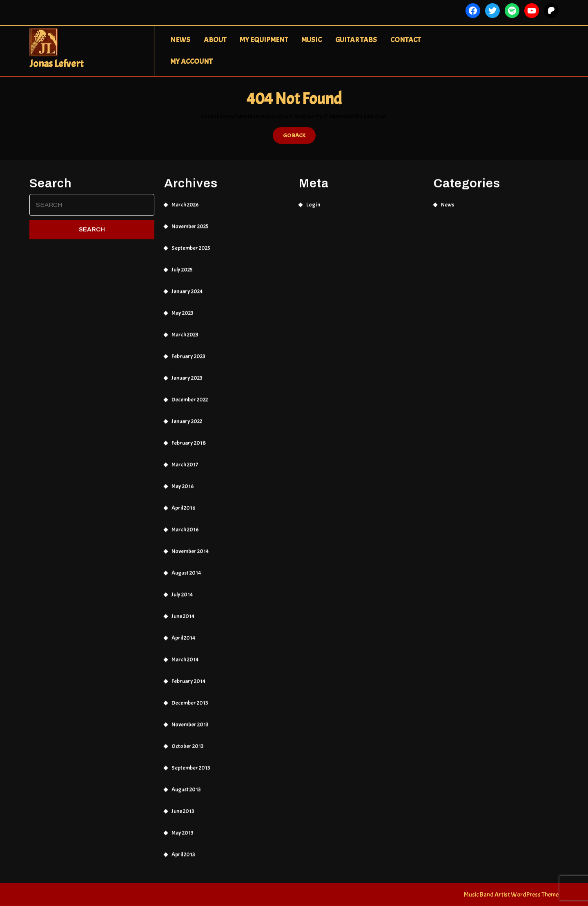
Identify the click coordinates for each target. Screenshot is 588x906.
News (180, 40)
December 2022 (190, 393)
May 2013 (183, 827)
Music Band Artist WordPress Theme (511, 895)
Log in (313, 198)
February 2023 (188, 350)
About (215, 40)
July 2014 (182, 588)
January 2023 (187, 372)
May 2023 (183, 307)
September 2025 (191, 242)
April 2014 (183, 632)
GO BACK (299, 137)
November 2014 (190, 545)
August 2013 (186, 783)
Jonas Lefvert (56, 64)
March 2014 (185, 653)
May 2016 (183, 480)
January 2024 (187, 285)
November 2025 (190, 220)
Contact (405, 40)
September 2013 (191, 762)
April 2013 (183, 848)
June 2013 (183, 805)
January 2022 (187, 415)
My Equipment (264, 40)
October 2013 (188, 740)
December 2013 (190, 697)
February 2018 (189, 437)
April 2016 (184, 502)
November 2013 (190, 718)
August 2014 (186, 567)
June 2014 (183, 610)
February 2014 (188, 675)
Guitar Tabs (356, 40)
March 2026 (185, 198)
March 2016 (185, 523)
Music (312, 40)
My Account (191, 62)
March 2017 (185, 458)
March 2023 (185, 328)
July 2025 (182, 263)
